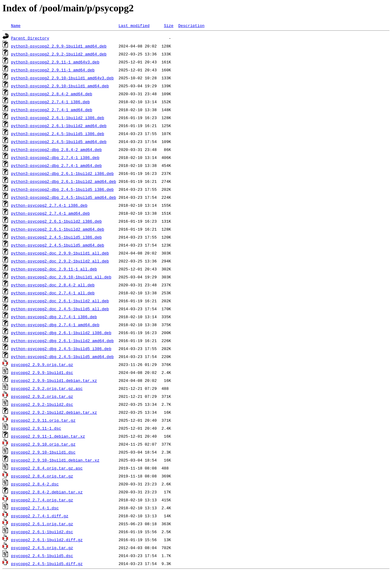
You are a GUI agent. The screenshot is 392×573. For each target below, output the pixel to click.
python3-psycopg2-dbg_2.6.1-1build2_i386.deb (62, 173)
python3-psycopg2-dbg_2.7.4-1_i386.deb (55, 157)
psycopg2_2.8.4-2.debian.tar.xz (47, 492)
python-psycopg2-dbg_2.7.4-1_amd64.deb (55, 325)
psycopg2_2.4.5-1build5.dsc (42, 556)
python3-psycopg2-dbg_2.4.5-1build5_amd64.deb (64, 197)
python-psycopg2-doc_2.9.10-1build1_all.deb (61, 277)
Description (191, 25)
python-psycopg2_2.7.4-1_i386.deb (49, 205)
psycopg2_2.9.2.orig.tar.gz (42, 396)
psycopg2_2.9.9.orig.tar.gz (42, 364)
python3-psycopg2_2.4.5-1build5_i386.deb (58, 134)
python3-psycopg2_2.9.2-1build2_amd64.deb (59, 54)
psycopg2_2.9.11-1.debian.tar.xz (48, 436)
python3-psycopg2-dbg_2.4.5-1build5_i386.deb (62, 189)
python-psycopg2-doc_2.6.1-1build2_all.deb (60, 301)
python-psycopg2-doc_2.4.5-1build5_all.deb (60, 309)
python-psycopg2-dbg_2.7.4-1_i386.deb (54, 317)
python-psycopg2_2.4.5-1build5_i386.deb (56, 237)
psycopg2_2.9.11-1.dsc (36, 428)
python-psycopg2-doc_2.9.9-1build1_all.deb (60, 253)
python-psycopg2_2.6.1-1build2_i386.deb (56, 221)
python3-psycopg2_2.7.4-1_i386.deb (50, 102)
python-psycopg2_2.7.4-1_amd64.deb (50, 213)
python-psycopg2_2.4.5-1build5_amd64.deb (58, 245)
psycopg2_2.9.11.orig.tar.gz (43, 420)
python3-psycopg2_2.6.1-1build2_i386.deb (58, 118)
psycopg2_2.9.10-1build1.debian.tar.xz (55, 460)
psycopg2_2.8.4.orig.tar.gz (42, 476)
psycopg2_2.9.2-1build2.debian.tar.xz (54, 412)
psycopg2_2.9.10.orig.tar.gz (43, 444)
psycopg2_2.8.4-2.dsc (35, 484)
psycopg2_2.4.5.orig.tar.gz (42, 548)
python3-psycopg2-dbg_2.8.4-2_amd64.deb (56, 149)
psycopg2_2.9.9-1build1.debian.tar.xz (54, 380)
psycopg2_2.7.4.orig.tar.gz (42, 500)
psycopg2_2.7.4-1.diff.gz (40, 516)
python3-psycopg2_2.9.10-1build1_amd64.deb (60, 86)
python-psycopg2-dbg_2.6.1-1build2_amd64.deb (62, 341)
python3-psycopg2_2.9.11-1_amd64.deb (53, 70)
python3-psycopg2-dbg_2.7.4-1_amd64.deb (56, 165)
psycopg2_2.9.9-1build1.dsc (42, 372)
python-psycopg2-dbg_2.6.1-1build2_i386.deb (61, 333)
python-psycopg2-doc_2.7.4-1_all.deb (53, 293)
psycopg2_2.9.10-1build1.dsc (43, 452)
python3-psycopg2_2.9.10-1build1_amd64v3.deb (62, 78)
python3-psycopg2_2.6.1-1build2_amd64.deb (59, 126)
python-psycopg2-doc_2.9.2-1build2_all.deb (60, 261)
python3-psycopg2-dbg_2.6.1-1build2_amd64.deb (64, 181)
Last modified (134, 25)
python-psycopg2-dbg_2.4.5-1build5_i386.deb (61, 349)
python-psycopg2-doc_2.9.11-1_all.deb (54, 269)
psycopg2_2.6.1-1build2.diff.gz (47, 540)
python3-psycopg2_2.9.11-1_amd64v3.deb (55, 62)
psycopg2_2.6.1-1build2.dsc (42, 532)
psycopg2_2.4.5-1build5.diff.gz (47, 564)
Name (16, 25)
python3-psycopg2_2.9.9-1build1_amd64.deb (59, 46)
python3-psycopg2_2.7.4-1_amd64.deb (52, 110)
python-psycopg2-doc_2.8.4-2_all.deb (53, 285)
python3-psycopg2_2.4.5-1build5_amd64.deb (59, 141)
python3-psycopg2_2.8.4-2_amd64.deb (52, 94)
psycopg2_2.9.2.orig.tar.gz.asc (47, 388)
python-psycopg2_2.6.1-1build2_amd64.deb (58, 229)
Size (169, 25)
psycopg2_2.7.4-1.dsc (35, 508)
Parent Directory (30, 38)
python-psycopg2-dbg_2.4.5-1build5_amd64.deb (62, 356)
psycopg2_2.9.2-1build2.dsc (42, 404)
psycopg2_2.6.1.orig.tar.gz (42, 524)
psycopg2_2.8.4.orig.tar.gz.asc (47, 468)
